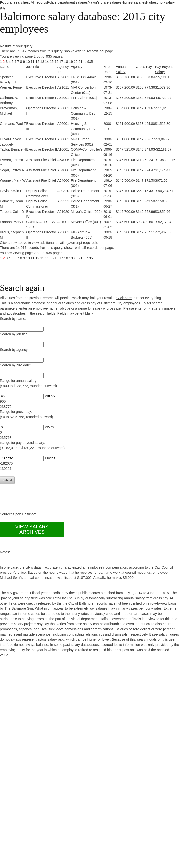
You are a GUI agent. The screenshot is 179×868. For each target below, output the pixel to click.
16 (57, 62)
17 (61, 62)
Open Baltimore (25, 514)
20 (76, 62)
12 (37, 62)
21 (80, 62)
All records (39, 2)
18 (66, 62)
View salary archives (32, 529)
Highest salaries (134, 2)
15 (52, 62)
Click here (124, 298)
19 (71, 62)
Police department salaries (67, 2)
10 (28, 62)
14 (47, 62)
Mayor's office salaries (104, 2)
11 (33, 62)
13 (42, 62)
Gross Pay (144, 67)
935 (90, 62)
